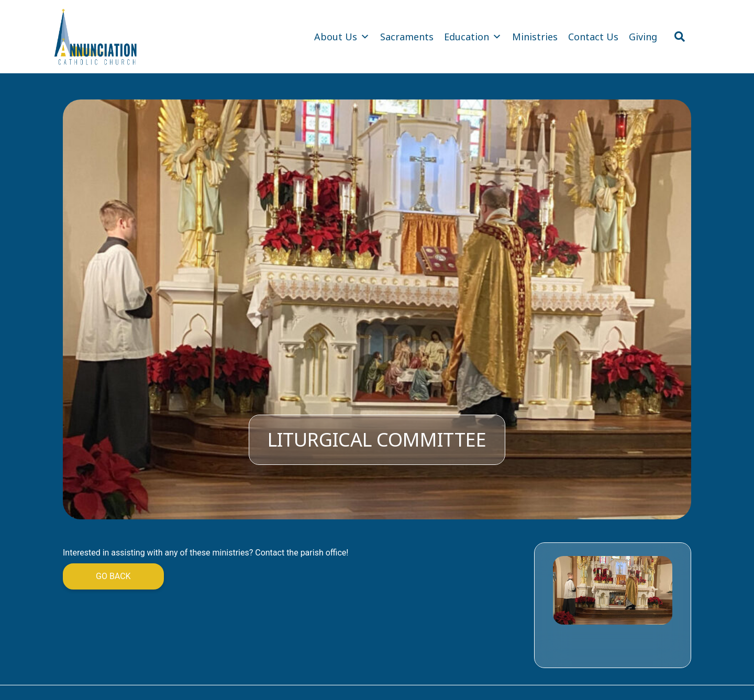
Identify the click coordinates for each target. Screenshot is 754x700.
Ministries (535, 37)
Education (473, 37)
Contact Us (593, 37)
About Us (342, 37)
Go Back (113, 576)
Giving (643, 37)
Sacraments (407, 37)
